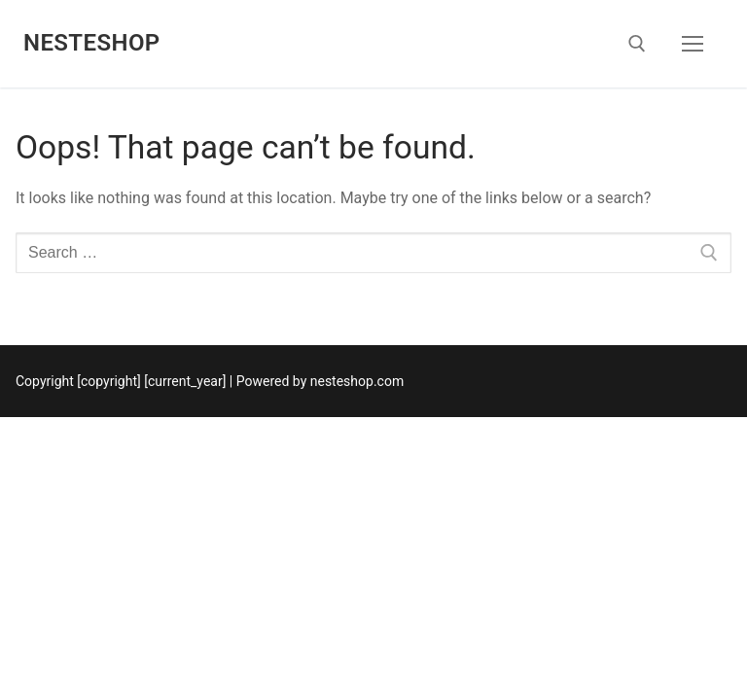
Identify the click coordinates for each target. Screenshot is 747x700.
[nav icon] (693, 44)
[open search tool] (637, 44)
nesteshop (92, 43)
